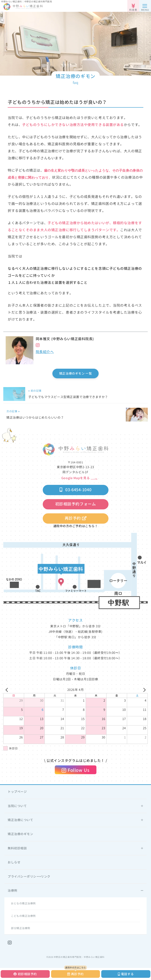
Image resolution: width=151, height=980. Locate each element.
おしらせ (14, 862)
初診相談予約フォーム (76, 504)
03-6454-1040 (75, 490)
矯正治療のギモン (20, 834)
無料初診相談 (17, 848)
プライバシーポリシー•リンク (29, 876)
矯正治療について (20, 820)
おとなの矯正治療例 (23, 903)
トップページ (17, 792)
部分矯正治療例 (21, 928)
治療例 (12, 890)
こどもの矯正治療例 (23, 916)
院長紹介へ (45, 352)
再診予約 (75, 518)
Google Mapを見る (75, 478)
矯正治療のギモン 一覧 (75, 373)
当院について (17, 806)
